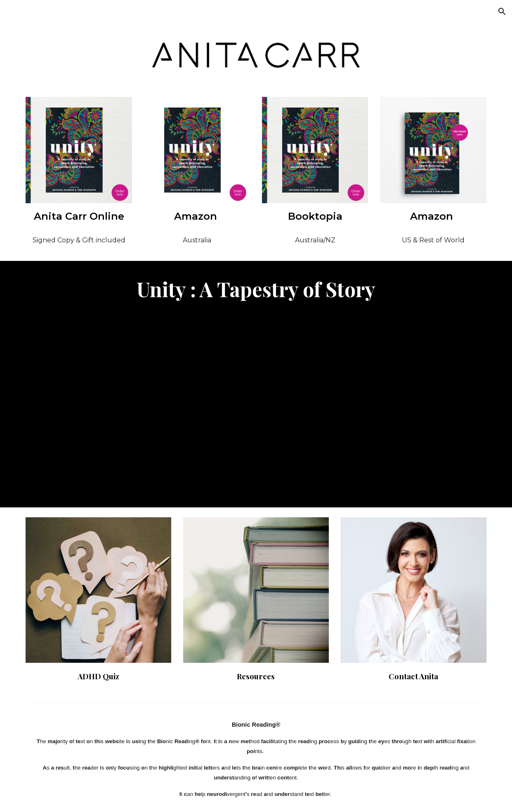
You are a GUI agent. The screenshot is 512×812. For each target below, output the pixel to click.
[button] (502, 12)
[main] (79, 216)
